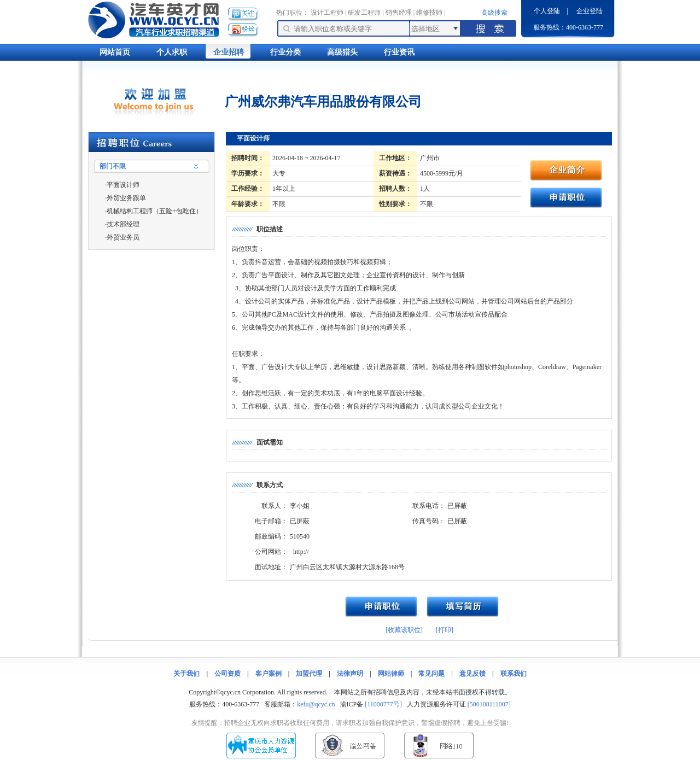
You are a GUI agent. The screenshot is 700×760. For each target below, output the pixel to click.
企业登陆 (590, 11)
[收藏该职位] (404, 630)
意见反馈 (472, 674)
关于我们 (186, 674)
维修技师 (429, 13)
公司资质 (227, 674)
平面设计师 (123, 185)
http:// (301, 552)
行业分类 (285, 52)
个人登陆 (547, 11)
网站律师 (391, 674)
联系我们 (514, 674)
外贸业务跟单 (126, 198)
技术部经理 (123, 224)
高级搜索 (494, 13)
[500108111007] (489, 704)
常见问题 (431, 674)
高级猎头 (342, 52)
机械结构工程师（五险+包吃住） (154, 211)
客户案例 (269, 674)
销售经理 (399, 13)
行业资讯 (399, 52)
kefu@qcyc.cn (316, 704)
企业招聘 (229, 52)
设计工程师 (327, 13)
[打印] (445, 630)
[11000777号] (383, 704)
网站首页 (115, 52)
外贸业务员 (123, 237)
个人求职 (172, 52)
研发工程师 (364, 13)
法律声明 (350, 674)
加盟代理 (309, 674)
